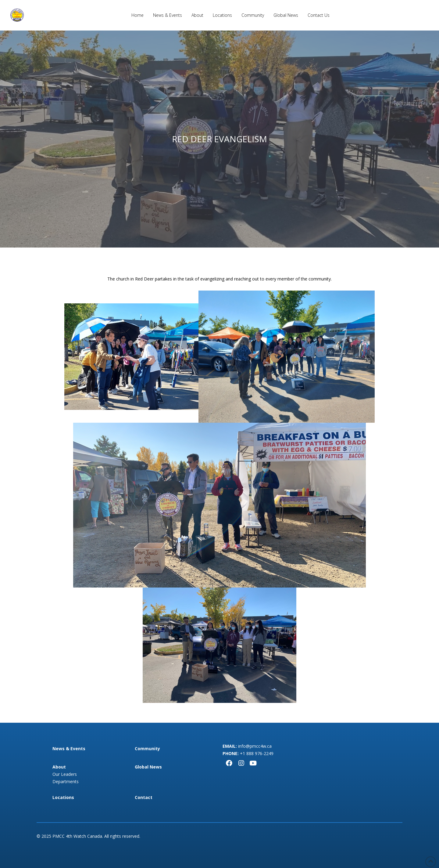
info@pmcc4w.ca (255, 746)
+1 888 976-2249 (257, 753)
